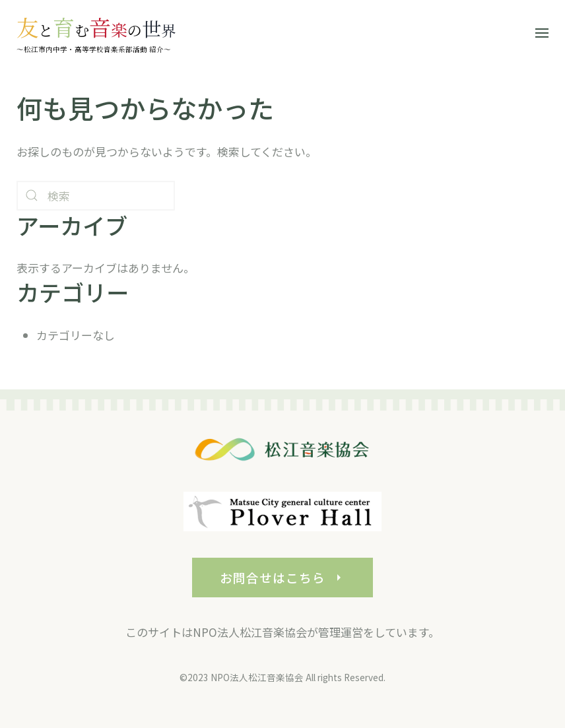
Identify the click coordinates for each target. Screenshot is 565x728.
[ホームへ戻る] (96, 33)
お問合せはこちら (282, 583)
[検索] (96, 196)
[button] (542, 33)
